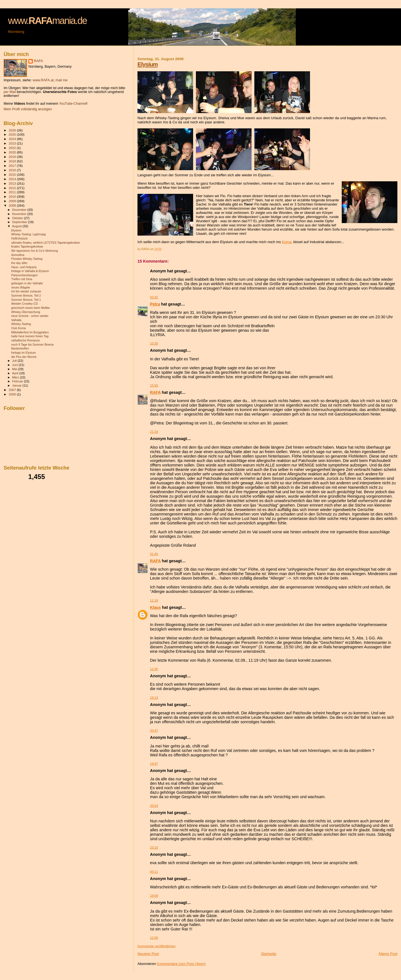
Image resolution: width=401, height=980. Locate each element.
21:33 (154, 432)
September (20, 222)
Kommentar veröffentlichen (156, 946)
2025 (13, 134)
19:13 (154, 698)
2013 (13, 183)
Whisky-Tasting (21, 324)
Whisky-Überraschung (26, 312)
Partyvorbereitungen (24, 275)
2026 (13, 130)
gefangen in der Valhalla (27, 283)
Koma (287, 242)
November (20, 214)
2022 (13, 148)
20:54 (154, 806)
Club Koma (18, 328)
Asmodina (18, 255)
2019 (13, 157)
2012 (13, 188)
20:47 (154, 730)
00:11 (154, 872)
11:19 (154, 600)
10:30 (154, 343)
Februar (18, 381)
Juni (16, 365)
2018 (13, 161)
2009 (13, 201)
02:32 (154, 297)
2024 (13, 139)
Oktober (18, 218)
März (16, 377)
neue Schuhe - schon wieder (30, 316)
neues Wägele (21, 287)
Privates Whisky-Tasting (27, 259)
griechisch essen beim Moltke (30, 308)
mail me (62, 80)
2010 (13, 196)
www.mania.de (47, 21)
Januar (17, 385)
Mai (15, 369)
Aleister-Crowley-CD (24, 304)
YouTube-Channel (73, 104)
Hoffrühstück (19, 238)
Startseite (269, 954)
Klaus (155, 607)
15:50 (154, 385)
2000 (13, 394)
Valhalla (16, 320)
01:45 (154, 554)
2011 (13, 192)
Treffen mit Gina (22, 279)
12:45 (154, 669)
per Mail (10, 92)
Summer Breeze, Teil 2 (26, 295)
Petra (155, 304)
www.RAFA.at (43, 80)
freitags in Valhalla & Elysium (30, 271)
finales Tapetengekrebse (27, 246)
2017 (13, 166)
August (18, 226)
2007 (13, 390)
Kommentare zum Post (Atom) (181, 964)
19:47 (154, 764)
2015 (13, 174)
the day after (19, 263)
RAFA (155, 392)
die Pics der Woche (24, 357)
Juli (15, 361)
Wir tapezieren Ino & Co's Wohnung (35, 251)
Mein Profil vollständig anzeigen (28, 109)
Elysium (148, 64)
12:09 (154, 938)
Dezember (20, 210)
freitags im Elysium (24, 353)
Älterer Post (388, 954)
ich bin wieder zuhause (26, 291)
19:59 (154, 896)
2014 (13, 179)
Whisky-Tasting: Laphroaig (28, 234)
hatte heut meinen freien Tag (30, 336)
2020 (13, 152)
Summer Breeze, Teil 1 (26, 300)
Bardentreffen (20, 348)
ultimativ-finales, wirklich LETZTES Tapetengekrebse (45, 243)
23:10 (154, 847)
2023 (13, 143)
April (16, 373)
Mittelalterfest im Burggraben (30, 332)
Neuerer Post (148, 954)
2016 (13, 170)
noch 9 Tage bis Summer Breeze (32, 344)
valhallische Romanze (25, 340)
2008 (13, 205)
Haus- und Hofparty (24, 267)
